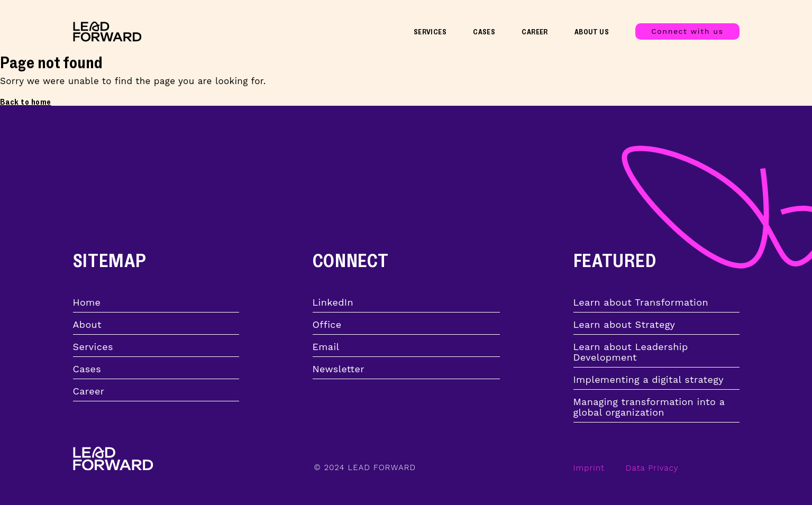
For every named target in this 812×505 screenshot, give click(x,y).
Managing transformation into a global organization (649, 407)
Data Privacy (652, 468)
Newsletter (339, 369)
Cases (484, 32)
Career (535, 32)
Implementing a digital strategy (649, 380)
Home (87, 302)
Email (326, 347)
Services (430, 32)
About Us (592, 32)
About (87, 325)
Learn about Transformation (641, 302)
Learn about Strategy (624, 325)
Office (327, 325)
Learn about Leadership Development (631, 352)
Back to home (26, 102)
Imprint (589, 468)
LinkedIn (333, 302)
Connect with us (687, 31)
